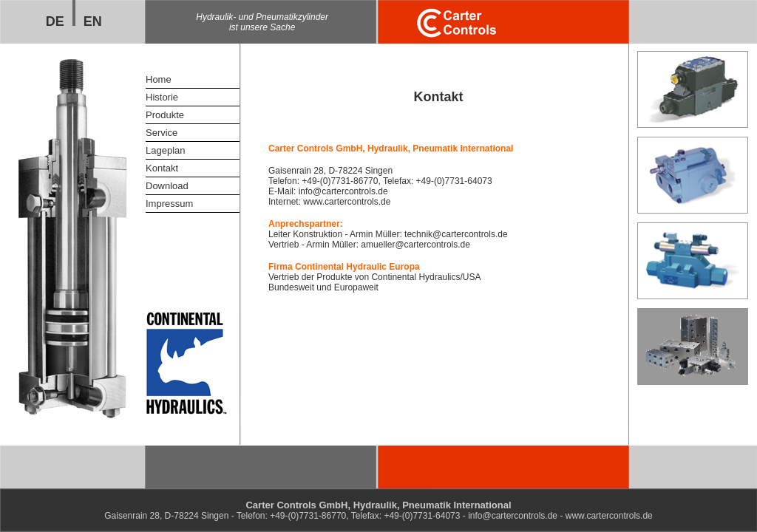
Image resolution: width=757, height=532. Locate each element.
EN (93, 21)
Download (167, 186)
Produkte (165, 115)
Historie (162, 97)
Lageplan (166, 150)
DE (55, 21)
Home (159, 79)
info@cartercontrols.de (343, 191)
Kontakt (162, 168)
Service (162, 133)
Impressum (169, 204)
